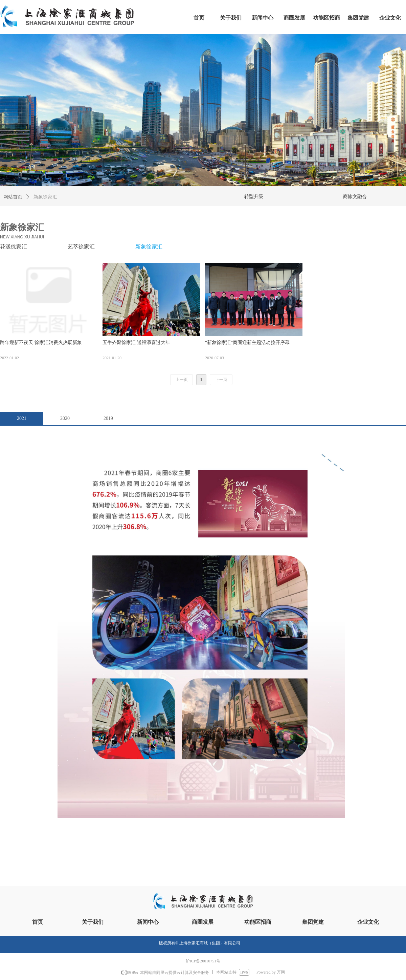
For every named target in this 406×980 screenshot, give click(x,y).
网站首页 (13, 197)
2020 (65, 418)
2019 (108, 418)
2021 (22, 418)
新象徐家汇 (45, 197)
